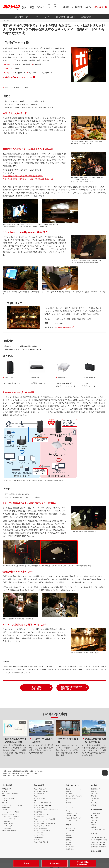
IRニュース (94, 813)
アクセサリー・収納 (8, 821)
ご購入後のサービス (72, 813)
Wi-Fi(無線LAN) (7, 787)
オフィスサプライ (39, 833)
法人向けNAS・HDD (40, 796)
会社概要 (93, 789)
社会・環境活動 (95, 796)
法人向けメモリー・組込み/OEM (43, 803)
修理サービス (70, 835)
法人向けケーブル (39, 814)
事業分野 (93, 794)
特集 (67, 798)
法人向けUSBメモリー (41, 805)
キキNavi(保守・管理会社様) (98, 845)
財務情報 (93, 823)
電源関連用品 (6, 819)
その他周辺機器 (7, 826)
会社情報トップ (95, 787)
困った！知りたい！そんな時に (74, 794)
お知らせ (69, 842)
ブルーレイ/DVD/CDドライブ (11, 796)
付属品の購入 (70, 847)
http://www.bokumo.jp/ (63, 325)
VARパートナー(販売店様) (98, 840)
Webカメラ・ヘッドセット (10, 812)
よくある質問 (70, 828)
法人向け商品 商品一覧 (41, 840)
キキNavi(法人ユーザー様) (98, 842)
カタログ (69, 840)
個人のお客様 (96, 849)
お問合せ (69, 838)
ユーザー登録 (70, 845)
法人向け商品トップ (40, 787)
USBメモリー (6, 801)
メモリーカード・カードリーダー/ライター (14, 803)
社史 (92, 798)
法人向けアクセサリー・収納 (42, 828)
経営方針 (93, 820)
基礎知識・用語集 (71, 796)
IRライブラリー (95, 816)
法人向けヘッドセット (40, 819)
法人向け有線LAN (39, 791)
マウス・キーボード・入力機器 (11, 810)
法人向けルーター (39, 794)
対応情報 (69, 833)
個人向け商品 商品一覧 (9, 828)
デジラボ (69, 801)
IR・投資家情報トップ (97, 811)
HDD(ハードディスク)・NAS (10, 791)
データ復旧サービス (72, 818)
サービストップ (71, 809)
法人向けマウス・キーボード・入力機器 (45, 817)
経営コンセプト (95, 791)
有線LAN (5, 789)
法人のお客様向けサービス (74, 816)
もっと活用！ (70, 791)
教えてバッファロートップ (74, 787)
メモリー (5, 798)
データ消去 (37, 837)
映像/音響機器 (6, 805)
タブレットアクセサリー (9, 817)
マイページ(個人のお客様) (98, 835)
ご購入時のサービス (72, 811)
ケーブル (5, 808)
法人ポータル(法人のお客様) (99, 838)
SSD (4, 794)
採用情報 (93, 803)
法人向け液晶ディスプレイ (42, 812)
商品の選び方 (70, 789)
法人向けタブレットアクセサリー (44, 824)
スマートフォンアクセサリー (11, 814)
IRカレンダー (95, 818)
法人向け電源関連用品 (40, 826)
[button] (36, 686)
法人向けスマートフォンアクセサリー (45, 821)
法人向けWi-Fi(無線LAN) (41, 789)
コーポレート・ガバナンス (98, 827)
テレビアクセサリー (8, 824)
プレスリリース (95, 801)
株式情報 (93, 825)
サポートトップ (71, 826)
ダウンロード (70, 831)
